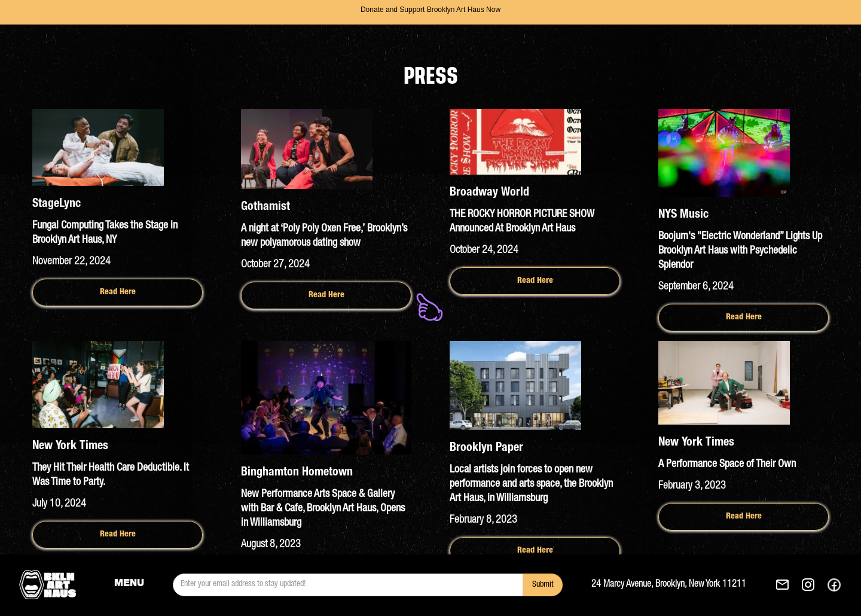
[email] (348, 585)
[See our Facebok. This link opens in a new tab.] (834, 585)
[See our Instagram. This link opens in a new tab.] (808, 585)
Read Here (118, 292)
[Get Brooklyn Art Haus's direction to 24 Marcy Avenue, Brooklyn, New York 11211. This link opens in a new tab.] (683, 585)
